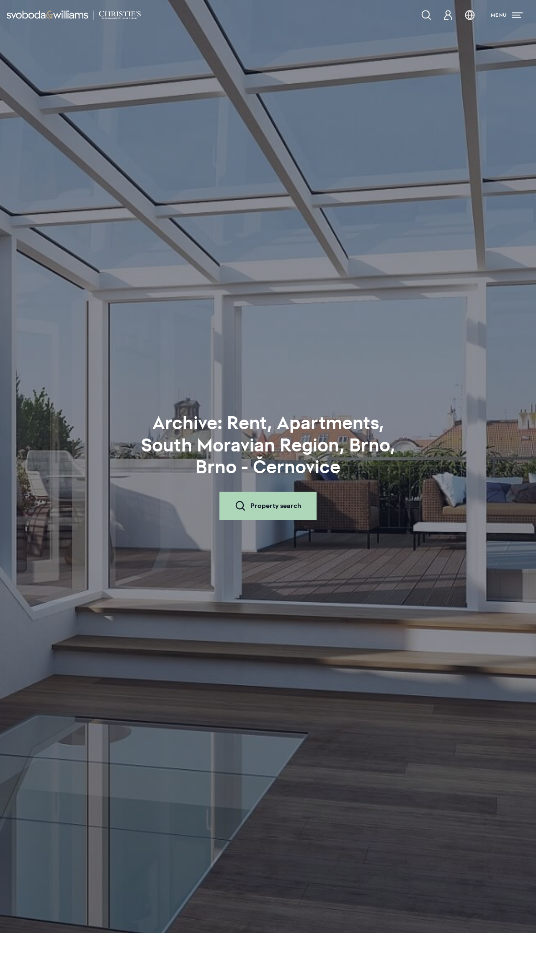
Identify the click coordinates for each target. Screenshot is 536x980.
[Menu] (507, 15)
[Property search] (426, 15)
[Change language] (470, 15)
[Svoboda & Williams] (74, 15)
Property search (268, 506)
